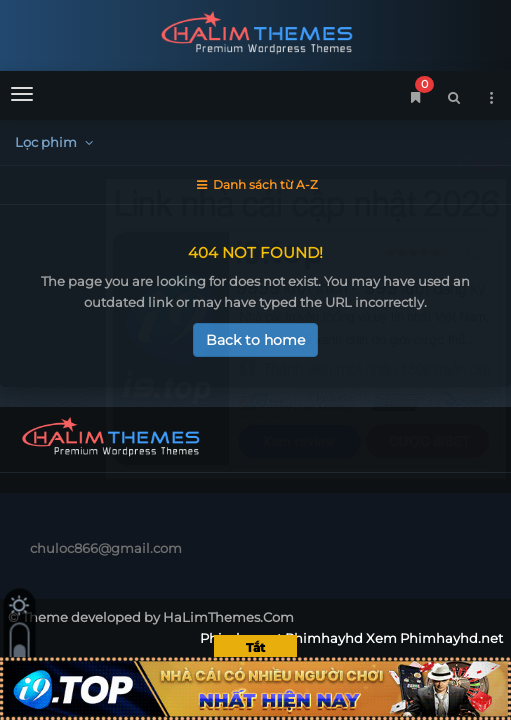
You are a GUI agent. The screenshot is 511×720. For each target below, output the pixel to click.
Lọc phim (56, 142)
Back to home (255, 340)
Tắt (255, 647)
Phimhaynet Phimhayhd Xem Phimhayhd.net (255, 32)
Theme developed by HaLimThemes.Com (158, 617)
